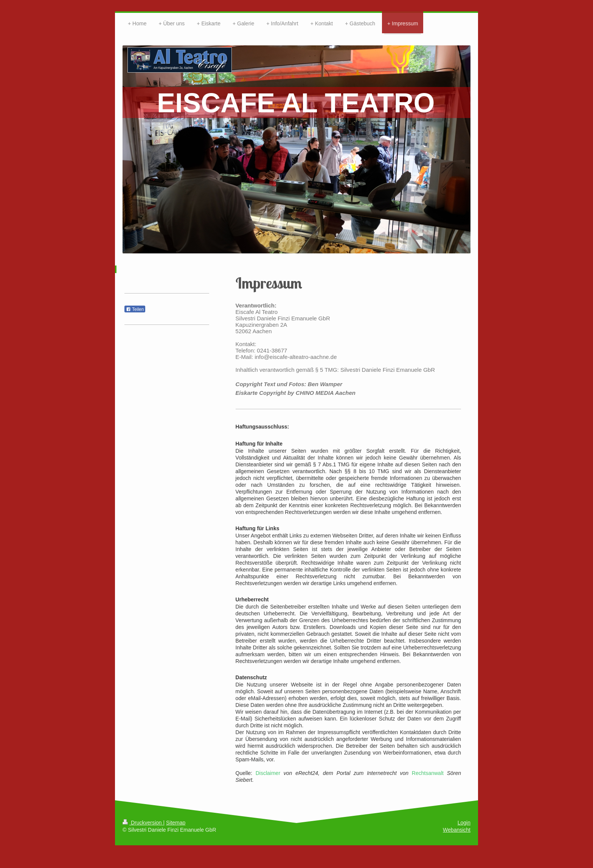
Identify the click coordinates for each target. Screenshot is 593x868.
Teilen (135, 309)
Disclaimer (268, 773)
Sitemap (176, 823)
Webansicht (457, 830)
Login (464, 823)
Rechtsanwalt (428, 773)
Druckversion (143, 823)
